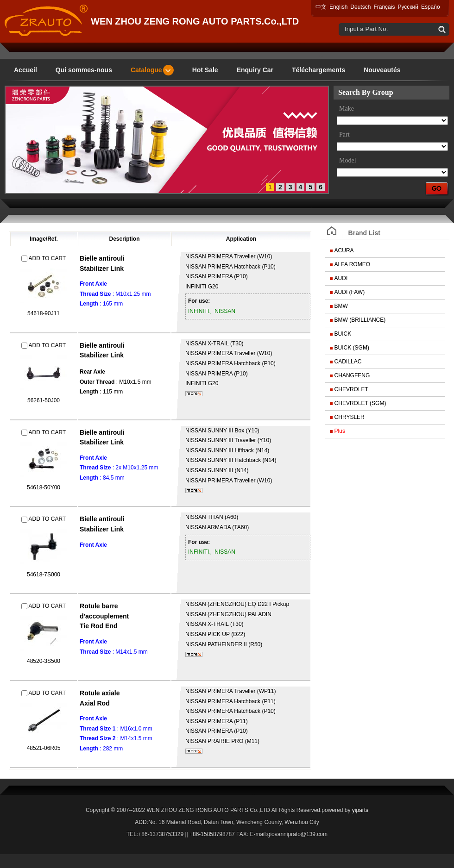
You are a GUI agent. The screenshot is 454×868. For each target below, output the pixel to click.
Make (347, 109)
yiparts (360, 810)
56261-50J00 (44, 400)
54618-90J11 (44, 313)
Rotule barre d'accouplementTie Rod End (104, 616)
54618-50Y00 (44, 487)
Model (348, 160)
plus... (194, 394)
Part (344, 134)
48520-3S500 (44, 661)
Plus (340, 431)
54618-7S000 (44, 575)
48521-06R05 (44, 748)
